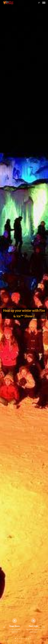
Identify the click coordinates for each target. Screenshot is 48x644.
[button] (4, 627)
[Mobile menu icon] (44, 3)
